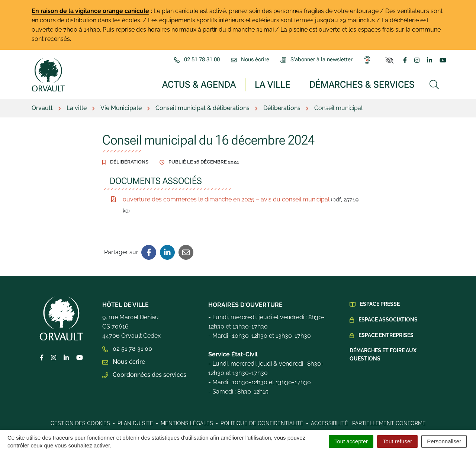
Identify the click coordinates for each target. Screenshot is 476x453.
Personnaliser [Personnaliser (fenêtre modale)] (444, 441)
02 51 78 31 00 (127, 349)
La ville (273, 84)
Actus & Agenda (199, 84)
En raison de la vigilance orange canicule (90, 11)
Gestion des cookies (80, 423)
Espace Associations (388, 320)
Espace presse (380, 304)
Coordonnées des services (144, 375)
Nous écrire (124, 362)
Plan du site (135, 423)
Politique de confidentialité (262, 423)
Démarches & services (362, 84)
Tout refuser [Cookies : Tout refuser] (397, 441)
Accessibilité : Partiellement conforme (368, 423)
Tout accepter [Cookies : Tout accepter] (351, 441)
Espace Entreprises (386, 335)
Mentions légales (187, 423)
